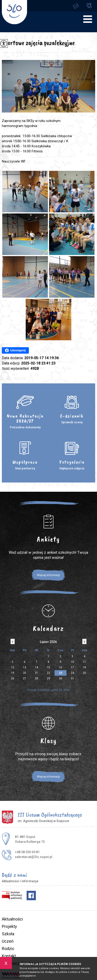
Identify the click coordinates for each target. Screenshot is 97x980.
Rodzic (8, 949)
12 (13, 667)
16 (61, 667)
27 (25, 678)
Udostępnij (15, 350)
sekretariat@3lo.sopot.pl (76, 6)
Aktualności (12, 919)
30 (61, 678)
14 (36, 667)
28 (36, 678)
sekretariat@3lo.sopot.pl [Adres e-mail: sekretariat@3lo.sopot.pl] (34, 857)
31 (72, 678)
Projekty (9, 926)
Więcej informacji (48, 575)
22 (48, 673)
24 (72, 673)
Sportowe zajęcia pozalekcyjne (38, 43)
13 (25, 667)
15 (48, 667)
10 (72, 662)
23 (61, 673)
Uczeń (8, 941)
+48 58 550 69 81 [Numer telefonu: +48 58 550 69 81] (27, 852)
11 (84, 662)
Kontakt (9, 956)
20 (25, 673)
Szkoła (8, 934)
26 (13, 678)
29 (48, 678)
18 (84, 667)
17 (72, 667)
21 (36, 673)
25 (84, 673)
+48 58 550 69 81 (89, 5)
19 (13, 673)
